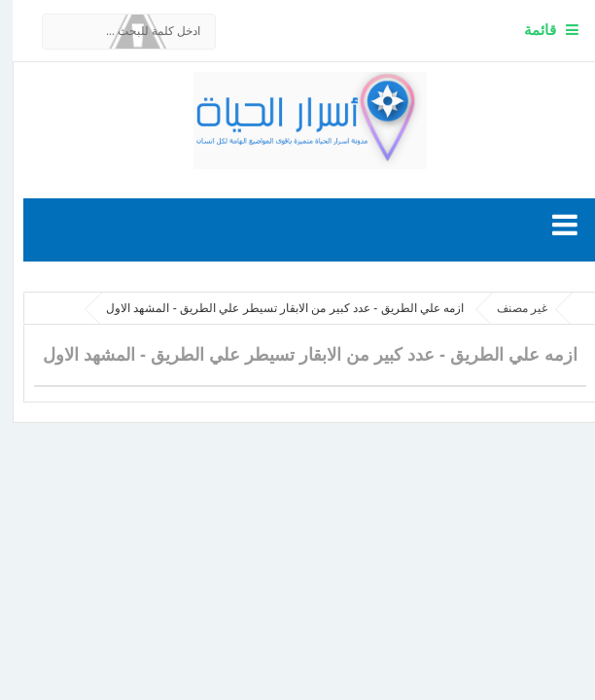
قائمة (527, 30)
